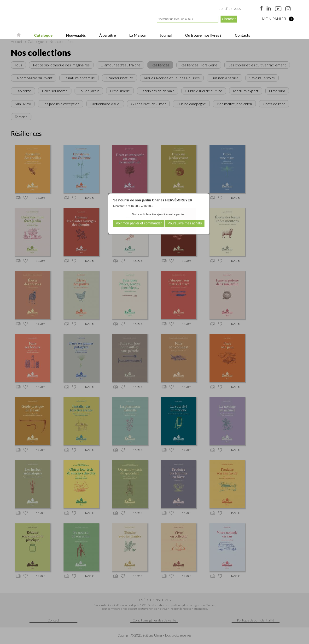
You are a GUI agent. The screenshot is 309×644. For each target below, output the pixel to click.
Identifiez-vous (229, 8)
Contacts (242, 35)
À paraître (107, 35)
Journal (165, 35)
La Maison (137, 35)
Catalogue (43, 35)
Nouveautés (76, 35)
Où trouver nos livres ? (203, 35)
